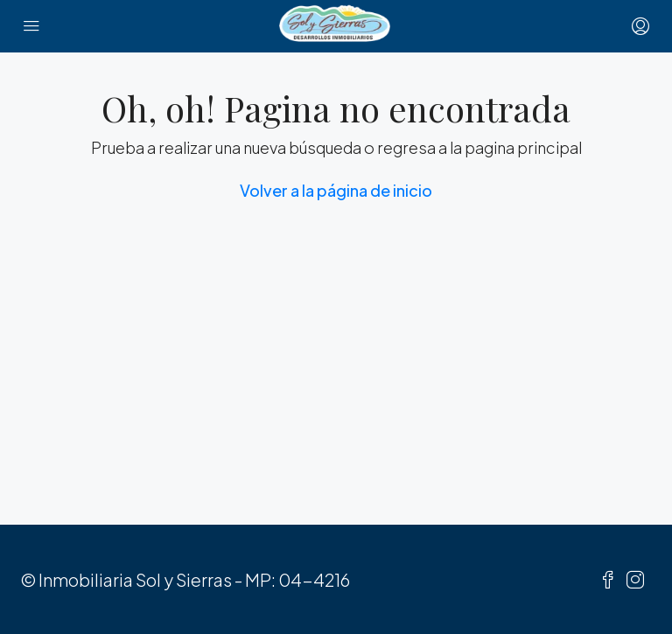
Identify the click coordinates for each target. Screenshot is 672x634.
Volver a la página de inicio (336, 190)
